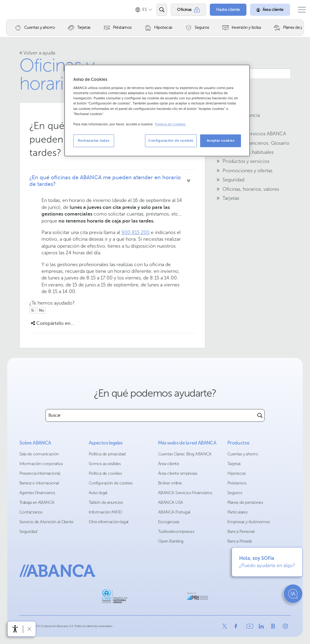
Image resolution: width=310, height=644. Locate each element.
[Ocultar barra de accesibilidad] (29, 629)
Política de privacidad (107, 454)
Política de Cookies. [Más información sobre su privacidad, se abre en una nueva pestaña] (171, 124)
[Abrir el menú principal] (299, 10)
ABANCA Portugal (174, 512)
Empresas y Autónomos (249, 522)
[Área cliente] (264, 10)
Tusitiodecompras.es (176, 532)
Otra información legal (109, 522)
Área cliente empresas (178, 473)
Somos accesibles (105, 464)
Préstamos (237, 483)
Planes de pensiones (245, 502)
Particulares (237, 512)
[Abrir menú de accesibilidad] (15, 629)
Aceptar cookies (221, 140)
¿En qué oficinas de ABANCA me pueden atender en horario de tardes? (105, 181)
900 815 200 (135, 232)
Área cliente (168, 464)
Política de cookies (105, 473)
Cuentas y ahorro (243, 454)
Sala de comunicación (39, 454)
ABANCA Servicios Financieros (185, 493)
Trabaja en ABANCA (37, 502)
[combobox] (151, 415)
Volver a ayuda (37, 53)
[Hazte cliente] (222, 10)
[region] (157, 111)
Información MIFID (105, 512)
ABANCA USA (170, 502)
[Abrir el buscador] (156, 10)
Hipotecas (236, 473)
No (41, 310)
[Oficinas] (182, 10)
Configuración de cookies (111, 483)
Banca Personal (241, 532)
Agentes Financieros (37, 493)
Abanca (15, 10)
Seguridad (28, 532)
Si (33, 310)
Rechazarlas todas (94, 140)
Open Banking (171, 541)
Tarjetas (234, 464)
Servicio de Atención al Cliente (46, 522)
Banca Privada (240, 541)
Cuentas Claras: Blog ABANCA (185, 454)
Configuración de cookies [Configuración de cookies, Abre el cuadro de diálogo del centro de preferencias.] (171, 140)
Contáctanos (31, 512)
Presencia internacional (40, 473)
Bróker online (170, 483)
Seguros (235, 493)
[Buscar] (260, 415)
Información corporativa (41, 464)
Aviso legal (98, 493)
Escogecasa (168, 522)
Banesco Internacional (39, 483)
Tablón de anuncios (106, 502)
